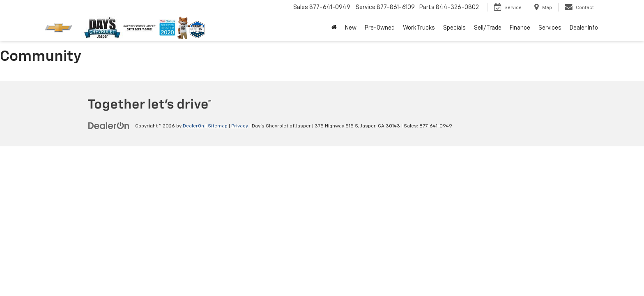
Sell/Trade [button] (488, 28)
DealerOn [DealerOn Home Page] (193, 126)
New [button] (351, 28)
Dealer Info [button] (584, 28)
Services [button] (550, 28)
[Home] (334, 28)
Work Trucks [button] (419, 28)
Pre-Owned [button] (380, 28)
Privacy (240, 126)
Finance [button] (520, 28)
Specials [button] (454, 28)
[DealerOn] (109, 126)
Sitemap (218, 126)
